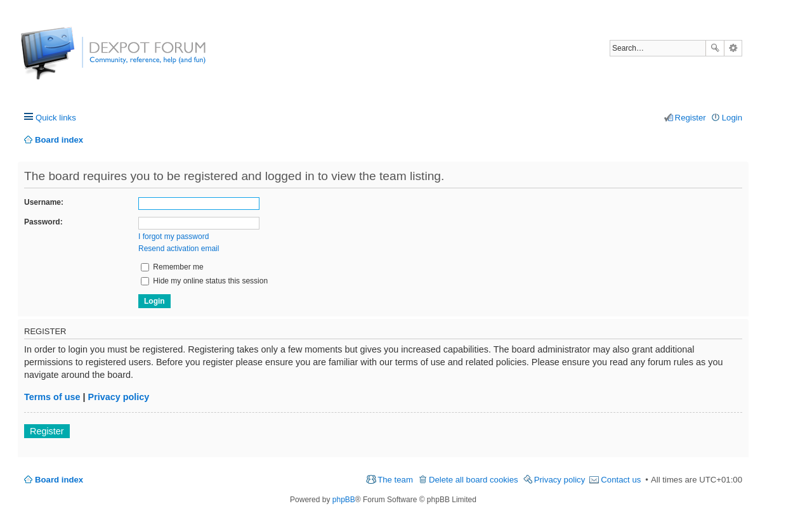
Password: (43, 222)
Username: (44, 202)
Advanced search (733, 48)
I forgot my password (174, 237)
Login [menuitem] (732, 118)
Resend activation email (179, 249)
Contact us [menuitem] (621, 480)
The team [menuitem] (395, 480)
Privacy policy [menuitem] (560, 480)
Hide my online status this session (204, 281)
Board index (59, 480)
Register (47, 431)
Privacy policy (119, 397)
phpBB (344, 500)
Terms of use (52, 397)
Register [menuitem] (691, 118)
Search (715, 48)
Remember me (172, 267)
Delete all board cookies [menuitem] (474, 480)
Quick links (56, 118)
